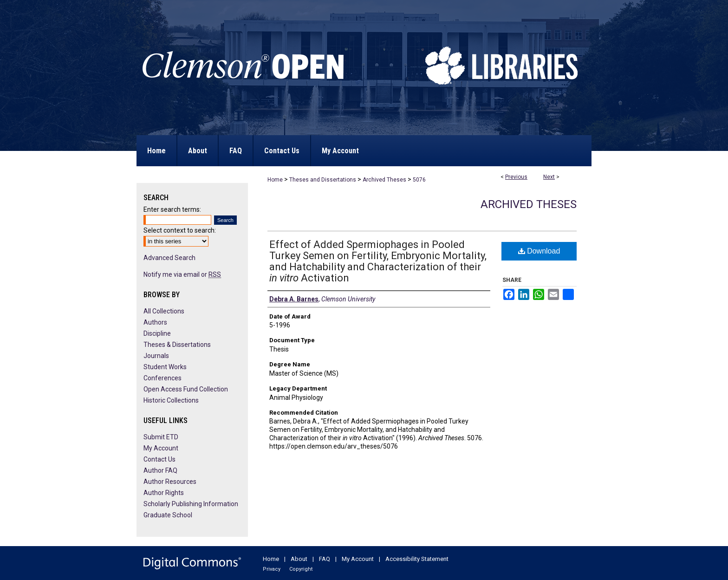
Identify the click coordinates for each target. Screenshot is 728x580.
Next (549, 177)
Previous (516, 177)
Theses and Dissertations (323, 180)
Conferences (162, 378)
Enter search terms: (172, 209)
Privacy (272, 569)
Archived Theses (384, 180)
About (299, 559)
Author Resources (170, 482)
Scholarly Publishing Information (191, 504)
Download (539, 251)
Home (275, 180)
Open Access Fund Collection (186, 389)
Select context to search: (180, 230)
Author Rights (164, 493)
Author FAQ (160, 470)
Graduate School (168, 515)
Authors (155, 322)
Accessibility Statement (417, 559)
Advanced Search (169, 258)
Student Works (165, 367)
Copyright (301, 569)
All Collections (164, 311)
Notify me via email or (182, 274)
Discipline (157, 333)
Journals (156, 356)
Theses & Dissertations (177, 345)
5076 (419, 180)
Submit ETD (161, 437)
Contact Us (159, 459)
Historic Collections (171, 400)
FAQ (325, 559)
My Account (161, 448)
